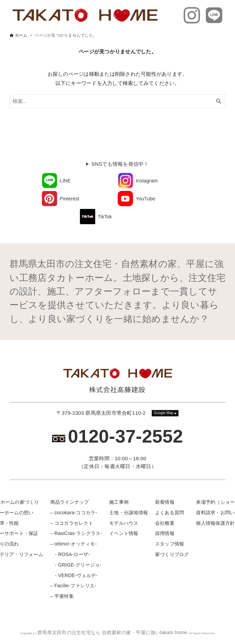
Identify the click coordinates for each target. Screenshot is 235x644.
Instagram (147, 181)
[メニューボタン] (224, 632)
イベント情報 (124, 533)
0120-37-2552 (126, 436)
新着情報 (165, 502)
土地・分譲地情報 (129, 513)
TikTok (105, 217)
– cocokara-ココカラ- (74, 513)
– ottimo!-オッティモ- (74, 544)
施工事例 (119, 502)
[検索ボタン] (219, 101)
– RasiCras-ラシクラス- (76, 533)
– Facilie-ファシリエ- (73, 586)
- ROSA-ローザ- (70, 554)
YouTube (145, 199)
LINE (65, 181)
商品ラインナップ (70, 502)
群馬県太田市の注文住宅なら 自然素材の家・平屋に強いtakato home (112, 632)
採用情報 (165, 533)
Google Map (164, 413)
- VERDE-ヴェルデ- (74, 575)
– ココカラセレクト (72, 523)
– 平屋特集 (62, 596)
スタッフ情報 (170, 544)
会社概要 (165, 523)
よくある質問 (170, 513)
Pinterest (70, 199)
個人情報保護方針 (215, 523)
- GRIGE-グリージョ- (76, 565)
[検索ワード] (118, 101)
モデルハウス (124, 523)
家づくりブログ (172, 554)
